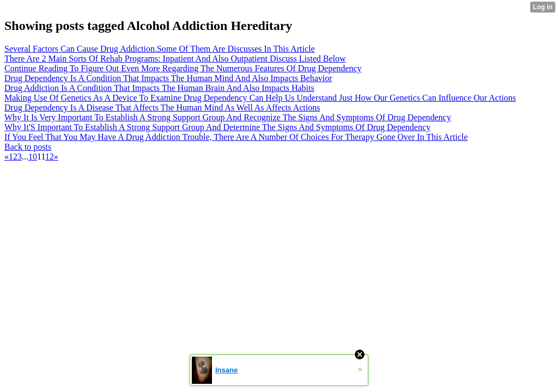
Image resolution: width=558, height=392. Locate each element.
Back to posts (28, 147)
